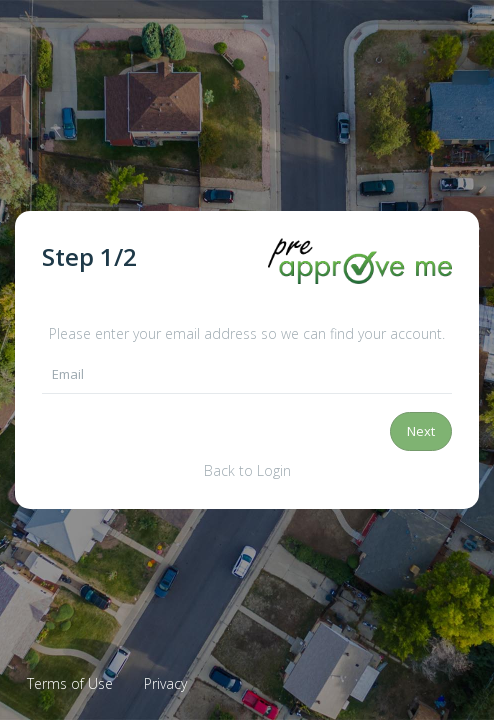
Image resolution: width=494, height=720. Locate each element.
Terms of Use (70, 683)
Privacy (165, 683)
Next (421, 431)
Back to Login (247, 470)
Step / (89, 256)
